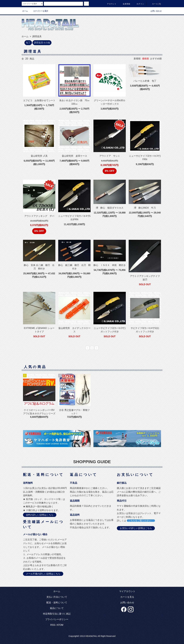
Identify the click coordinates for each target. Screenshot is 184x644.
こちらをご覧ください (141, 521)
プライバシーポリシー (57, 619)
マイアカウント (127, 591)
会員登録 (125, 4)
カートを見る (127, 597)
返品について (57, 608)
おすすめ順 (156, 59)
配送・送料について (57, 603)
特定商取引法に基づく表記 (57, 614)
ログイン (139, 4)
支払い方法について (57, 597)
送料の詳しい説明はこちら (40, 515)
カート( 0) (155, 4)
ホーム (25, 11)
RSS (53, 625)
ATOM (60, 625)
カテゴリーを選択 (39, 11)
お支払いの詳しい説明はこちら (136, 528)
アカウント (110, 4)
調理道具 (37, 36)
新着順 (137, 59)
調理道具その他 (42, 43)
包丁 (28, 43)
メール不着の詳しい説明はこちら (43, 574)
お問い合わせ (154, 11)
